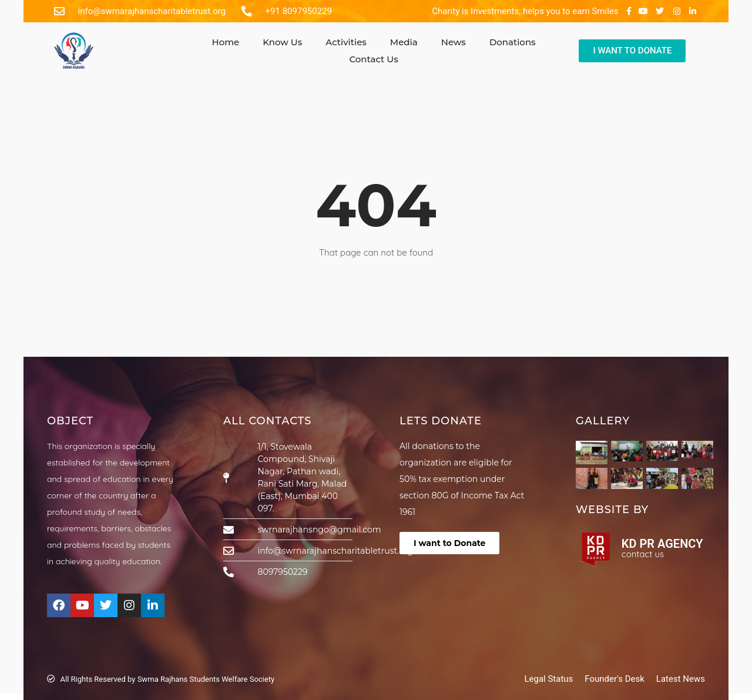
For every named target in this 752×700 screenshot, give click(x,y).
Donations (513, 42)
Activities (346, 42)
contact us (643, 554)
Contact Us (373, 59)
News (454, 42)
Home (225, 42)
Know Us (282, 42)
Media (404, 42)
